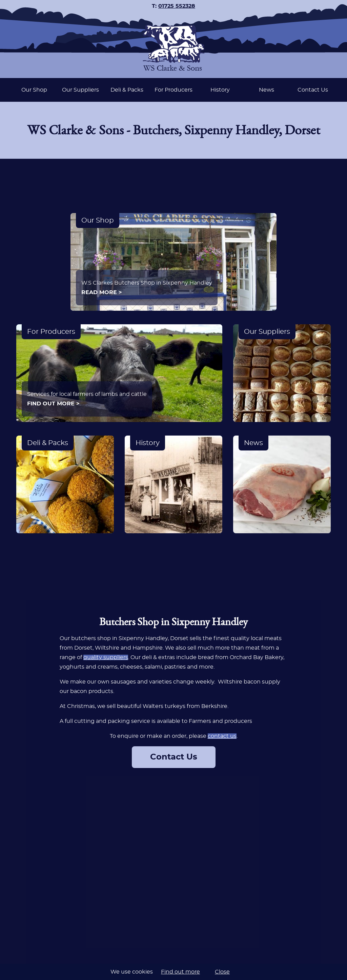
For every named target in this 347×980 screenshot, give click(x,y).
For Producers (173, 90)
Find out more (180, 972)
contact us (222, 736)
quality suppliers (106, 657)
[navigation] (173, 90)
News (267, 90)
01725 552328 (177, 6)
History (220, 90)
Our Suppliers (80, 90)
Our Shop (34, 90)
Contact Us (313, 90)
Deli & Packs (127, 90)
